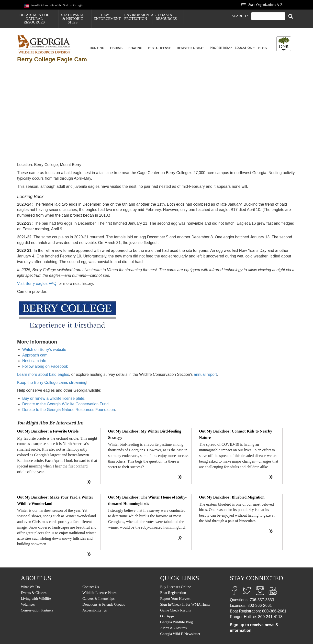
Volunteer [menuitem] (28, 604)
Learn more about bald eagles (43, 374)
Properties (219, 48)
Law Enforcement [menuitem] (107, 17)
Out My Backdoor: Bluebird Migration (232, 497)
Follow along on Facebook (45, 366)
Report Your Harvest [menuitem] (175, 599)
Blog (263, 48)
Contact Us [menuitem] (91, 587)
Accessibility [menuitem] (92, 610)
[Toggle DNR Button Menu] (284, 44)
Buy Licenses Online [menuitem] (176, 587)
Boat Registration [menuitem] (173, 593)
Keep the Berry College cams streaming (52, 383)
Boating (135, 48)
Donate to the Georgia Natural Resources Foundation (69, 410)
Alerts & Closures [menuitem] (173, 628)
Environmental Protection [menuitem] (138, 17)
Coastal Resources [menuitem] (166, 17)
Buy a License (160, 48)
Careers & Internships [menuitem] (99, 599)
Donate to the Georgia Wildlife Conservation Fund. (66, 404)
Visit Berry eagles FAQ (37, 283)
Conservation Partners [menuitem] (37, 610)
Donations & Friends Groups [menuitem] (104, 604)
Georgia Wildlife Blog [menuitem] (177, 622)
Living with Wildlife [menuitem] (36, 599)
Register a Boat (190, 48)
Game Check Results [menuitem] (176, 610)
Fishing (116, 48)
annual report (205, 374)
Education (244, 48)
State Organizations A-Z (265, 5)
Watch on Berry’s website (44, 350)
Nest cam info (34, 361)
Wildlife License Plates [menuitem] (99, 593)
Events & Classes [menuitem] (34, 593)
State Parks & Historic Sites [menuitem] (73, 19)
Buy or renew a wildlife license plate (53, 398)
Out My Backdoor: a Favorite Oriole (48, 431)
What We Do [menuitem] (30, 587)
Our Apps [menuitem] (167, 616)
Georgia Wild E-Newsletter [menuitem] (180, 634)
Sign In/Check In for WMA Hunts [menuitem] (185, 604)
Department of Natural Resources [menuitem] (34, 19)
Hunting (97, 48)
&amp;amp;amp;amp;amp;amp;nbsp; (95, 114)
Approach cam (35, 355)
